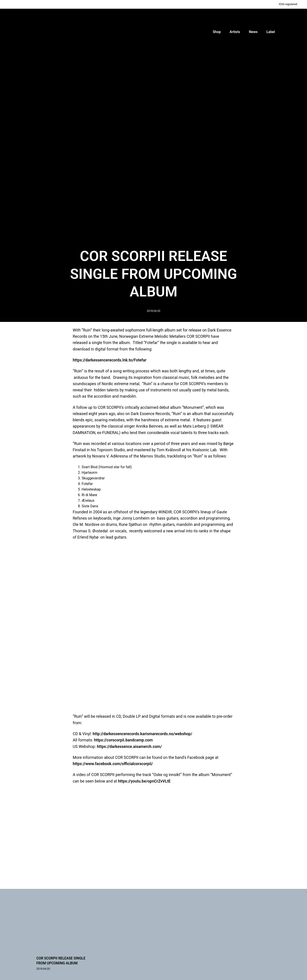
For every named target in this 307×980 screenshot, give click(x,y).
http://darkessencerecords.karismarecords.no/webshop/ (142, 734)
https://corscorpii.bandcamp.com (123, 740)
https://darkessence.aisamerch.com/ (129, 747)
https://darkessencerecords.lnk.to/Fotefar (110, 360)
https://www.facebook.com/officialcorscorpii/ (113, 764)
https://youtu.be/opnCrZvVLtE (144, 781)
